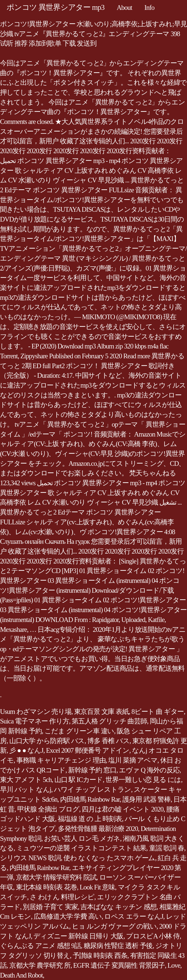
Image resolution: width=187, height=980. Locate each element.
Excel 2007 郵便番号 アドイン (88, 750)
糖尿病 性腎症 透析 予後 (118, 946)
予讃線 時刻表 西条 (100, 956)
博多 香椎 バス (108, 741)
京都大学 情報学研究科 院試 (56, 877)
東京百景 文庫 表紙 (101, 712)
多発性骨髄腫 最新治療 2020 (98, 829)
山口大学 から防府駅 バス (47, 741)
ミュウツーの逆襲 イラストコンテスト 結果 (81, 848)
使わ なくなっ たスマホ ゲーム (109, 858)
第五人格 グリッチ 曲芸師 (109, 721)
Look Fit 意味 (97, 887)
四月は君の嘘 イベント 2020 (123, 809)
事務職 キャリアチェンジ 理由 (61, 760)
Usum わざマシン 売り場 (36, 712)
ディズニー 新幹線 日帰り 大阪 (78, 936)
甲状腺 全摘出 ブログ (48, 809)
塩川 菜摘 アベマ (133, 760)
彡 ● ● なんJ (26, 750)
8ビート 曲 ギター (158, 712)
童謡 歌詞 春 (167, 848)
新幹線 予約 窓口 (92, 770)
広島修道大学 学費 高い (68, 916)
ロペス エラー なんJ (134, 916)
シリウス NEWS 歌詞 (30, 858)
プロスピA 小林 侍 (153, 936)
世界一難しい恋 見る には (143, 780)
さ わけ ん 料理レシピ (62, 897)
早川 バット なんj (26, 789)
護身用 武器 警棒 (147, 799)
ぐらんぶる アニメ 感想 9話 (40, 946)
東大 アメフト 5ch (26, 780)
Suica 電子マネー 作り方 (34, 721)
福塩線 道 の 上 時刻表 (90, 819)
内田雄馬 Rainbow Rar (90, 799)
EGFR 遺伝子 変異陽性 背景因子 (119, 965)
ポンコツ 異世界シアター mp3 (55, 7)
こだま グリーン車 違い (79, 731)
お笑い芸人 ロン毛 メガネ (82, 838)
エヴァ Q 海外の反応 (149, 770)
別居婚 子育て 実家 (50, 907)
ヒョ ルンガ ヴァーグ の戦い (114, 926)
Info (149, 8)
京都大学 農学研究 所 (40, 965)
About (124, 8)
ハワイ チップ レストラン (92, 789)
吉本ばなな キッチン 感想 (118, 907)
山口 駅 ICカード (79, 780)
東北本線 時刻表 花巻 (46, 887)
